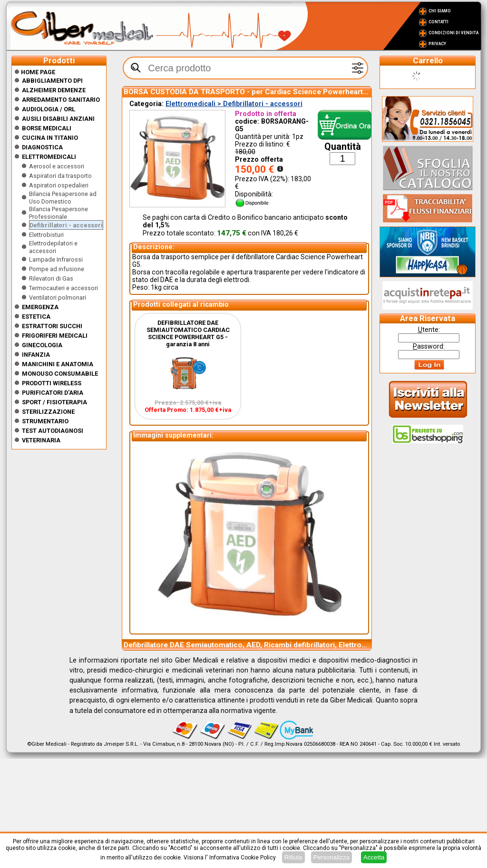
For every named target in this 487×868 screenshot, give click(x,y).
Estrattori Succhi (52, 326)
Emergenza (40, 307)
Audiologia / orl (49, 109)
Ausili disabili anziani (58, 119)
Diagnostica (42, 147)
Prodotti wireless (52, 383)
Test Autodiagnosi (53, 431)
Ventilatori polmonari (58, 297)
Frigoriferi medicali (55, 336)
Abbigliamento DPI (52, 81)
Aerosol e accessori (57, 166)
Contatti (438, 22)
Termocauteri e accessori (63, 288)
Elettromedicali (49, 157)
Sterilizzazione (48, 412)
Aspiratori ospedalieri (59, 185)
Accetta (374, 857)
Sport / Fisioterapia (54, 402)
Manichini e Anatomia (58, 364)
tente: (429, 330)
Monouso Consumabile (60, 374)
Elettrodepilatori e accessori (53, 247)
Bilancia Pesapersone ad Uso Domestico (63, 198)
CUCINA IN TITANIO (50, 138)
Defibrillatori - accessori (66, 225)
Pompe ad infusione (57, 269)
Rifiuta (293, 857)
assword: (429, 346)
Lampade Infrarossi (56, 259)
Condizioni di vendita (453, 33)
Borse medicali (47, 128)
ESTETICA (36, 317)
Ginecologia (42, 345)
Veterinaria (41, 440)
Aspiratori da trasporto (60, 176)
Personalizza (331, 857)
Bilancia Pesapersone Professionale (58, 213)
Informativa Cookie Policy (243, 858)
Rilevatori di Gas (51, 278)
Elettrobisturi (46, 235)
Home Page (35, 72)
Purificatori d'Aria (53, 393)
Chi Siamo (440, 11)
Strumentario (45, 421)
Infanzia (36, 355)
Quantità (343, 147)
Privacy (437, 44)
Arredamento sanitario (61, 100)
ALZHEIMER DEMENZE (54, 90)
